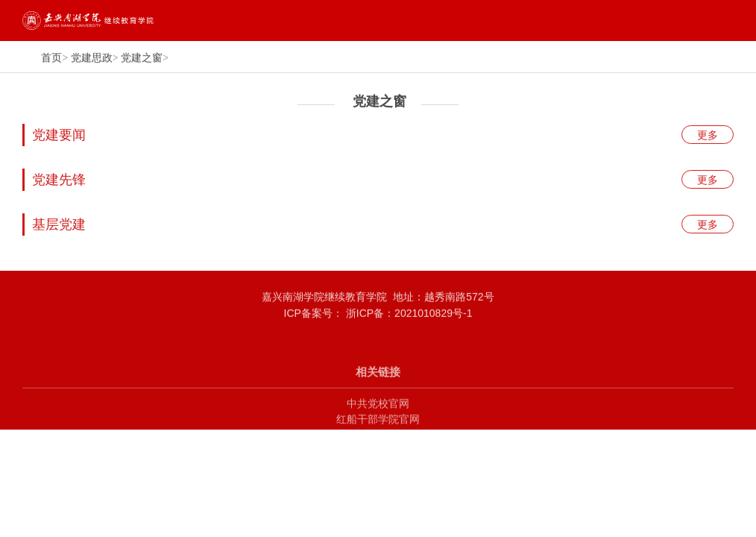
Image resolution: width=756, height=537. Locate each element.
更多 (708, 137)
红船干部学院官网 (378, 430)
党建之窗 (142, 59)
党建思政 (92, 59)
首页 (51, 59)
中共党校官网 (378, 413)
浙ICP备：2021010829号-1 (408, 316)
